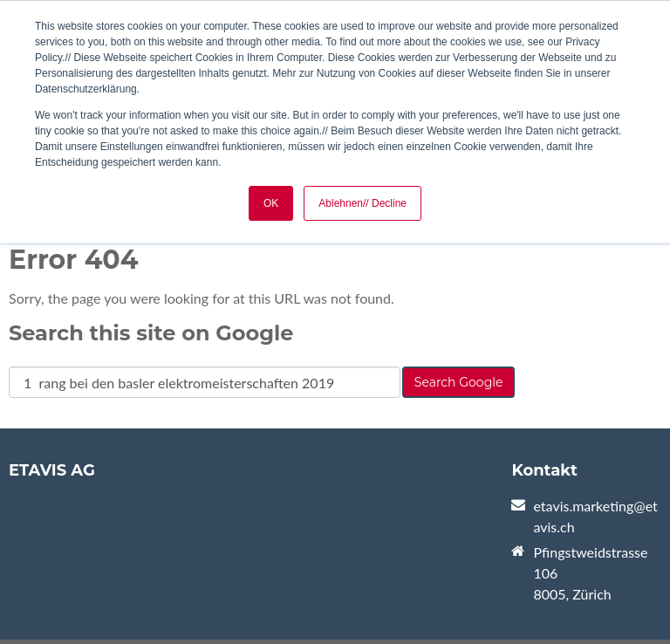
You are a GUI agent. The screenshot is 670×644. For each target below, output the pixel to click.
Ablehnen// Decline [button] (362, 203)
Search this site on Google (151, 333)
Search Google (459, 382)
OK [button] (271, 203)
